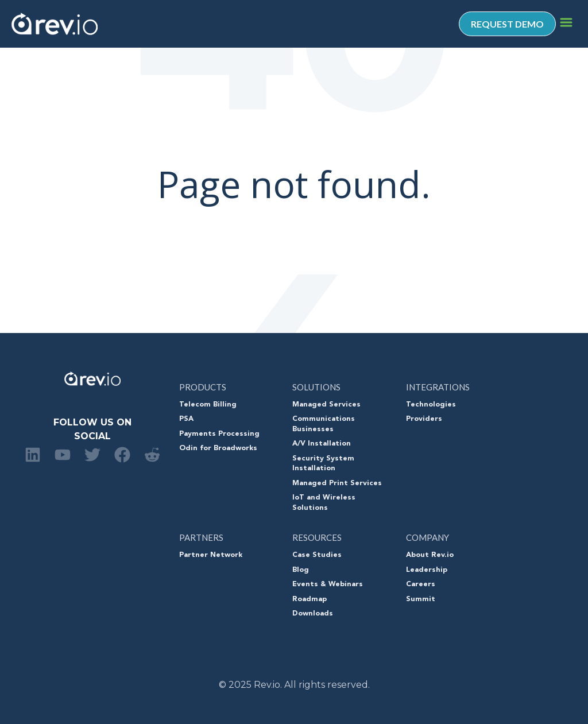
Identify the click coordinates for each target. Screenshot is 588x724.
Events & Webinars (328, 584)
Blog (301, 570)
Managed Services (326, 405)
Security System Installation (323, 464)
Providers (424, 419)
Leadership (427, 570)
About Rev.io (430, 555)
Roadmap (310, 599)
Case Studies (317, 555)
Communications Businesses (324, 424)
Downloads (313, 614)
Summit (421, 599)
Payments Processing (219, 434)
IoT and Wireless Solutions (324, 503)
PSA (186, 419)
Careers (421, 584)
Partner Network (211, 555)
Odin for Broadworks (218, 448)
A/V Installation (322, 444)
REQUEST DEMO (507, 24)
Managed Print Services (337, 483)
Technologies (431, 405)
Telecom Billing (208, 405)
